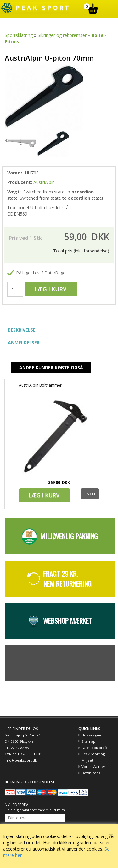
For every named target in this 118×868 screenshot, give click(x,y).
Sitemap (88, 741)
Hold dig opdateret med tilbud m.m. (35, 810)
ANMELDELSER (24, 342)
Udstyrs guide (93, 735)
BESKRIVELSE (22, 330)
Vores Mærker (93, 767)
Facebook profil (95, 748)
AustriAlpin (44, 182)
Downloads (91, 773)
